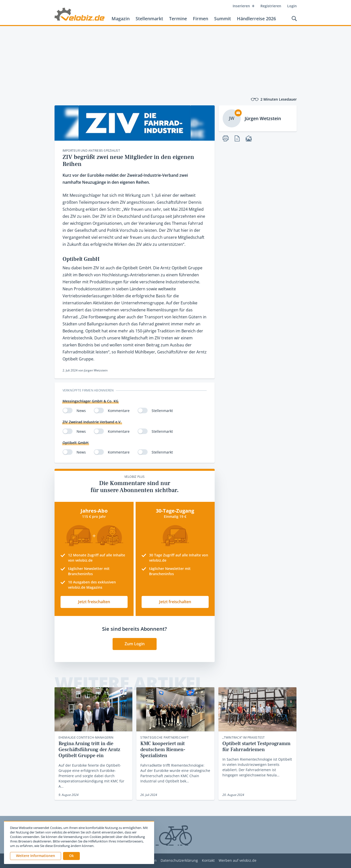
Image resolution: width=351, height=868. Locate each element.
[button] (71, 856)
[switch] (68, 410)
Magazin (121, 19)
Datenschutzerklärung (179, 861)
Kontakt (208, 861)
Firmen (201, 19)
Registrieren (271, 6)
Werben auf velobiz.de (238, 861)
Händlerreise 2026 (256, 19)
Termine (178, 19)
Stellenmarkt (149, 19)
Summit (223, 19)
